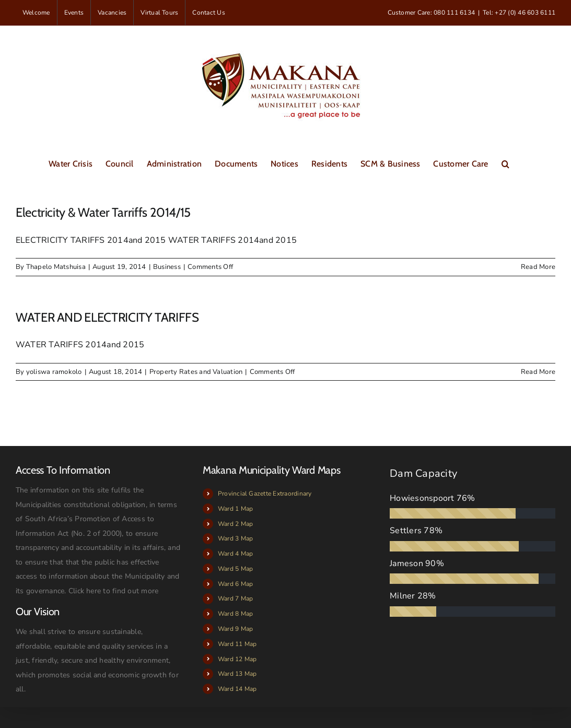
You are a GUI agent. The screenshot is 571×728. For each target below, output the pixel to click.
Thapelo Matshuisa (56, 267)
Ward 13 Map (237, 674)
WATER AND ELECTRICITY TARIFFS (107, 317)
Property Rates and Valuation (196, 372)
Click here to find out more (113, 591)
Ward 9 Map (235, 629)
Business (167, 267)
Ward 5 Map (235, 569)
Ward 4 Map (235, 554)
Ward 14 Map (237, 689)
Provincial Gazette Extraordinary (265, 494)
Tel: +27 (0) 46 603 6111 (519, 13)
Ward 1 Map (235, 509)
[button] (505, 163)
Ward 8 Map (235, 614)
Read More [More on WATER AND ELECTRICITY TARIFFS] (538, 372)
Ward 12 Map (237, 659)
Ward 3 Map (235, 538)
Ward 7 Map (235, 598)
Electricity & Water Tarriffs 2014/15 (103, 212)
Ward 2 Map (235, 524)
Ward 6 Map (235, 584)
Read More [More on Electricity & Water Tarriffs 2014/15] (538, 267)
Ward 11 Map (237, 644)
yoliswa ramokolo (54, 372)
